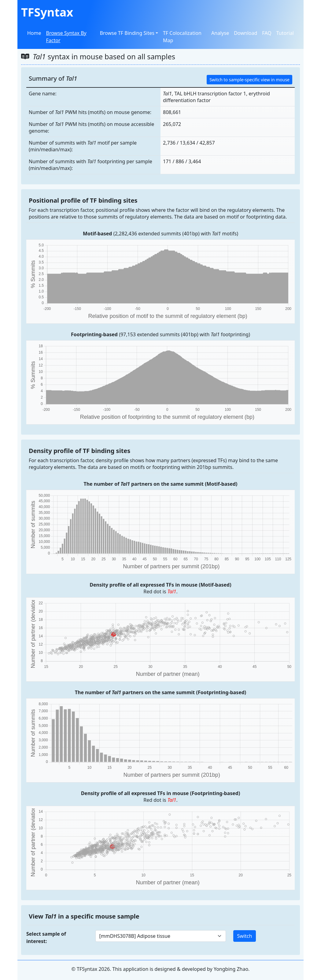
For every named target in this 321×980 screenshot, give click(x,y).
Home (34, 33)
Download (245, 33)
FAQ (267, 33)
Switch (245, 936)
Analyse (220, 33)
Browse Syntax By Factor (66, 37)
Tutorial (285, 33)
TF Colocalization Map (182, 37)
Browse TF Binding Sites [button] (127, 33)
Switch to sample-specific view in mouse (249, 80)
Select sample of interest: (46, 938)
